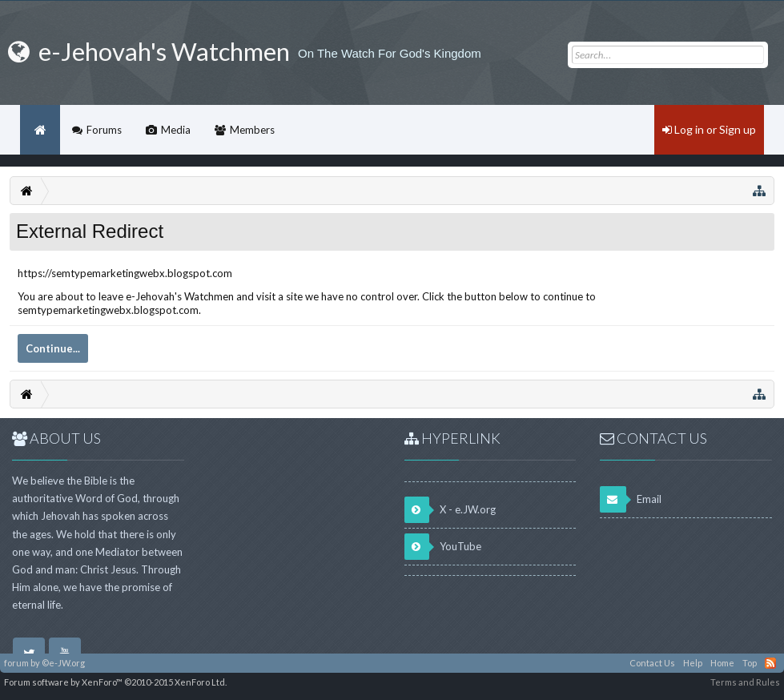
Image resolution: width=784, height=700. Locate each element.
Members (252, 130)
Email (631, 499)
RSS (770, 663)
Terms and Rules (745, 682)
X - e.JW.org (450, 510)
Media (176, 130)
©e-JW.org (63, 663)
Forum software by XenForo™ (115, 682)
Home (40, 130)
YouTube (443, 547)
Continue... (53, 348)
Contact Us (652, 663)
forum (16, 663)
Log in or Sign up (709, 129)
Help (693, 663)
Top (750, 663)
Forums (104, 130)
